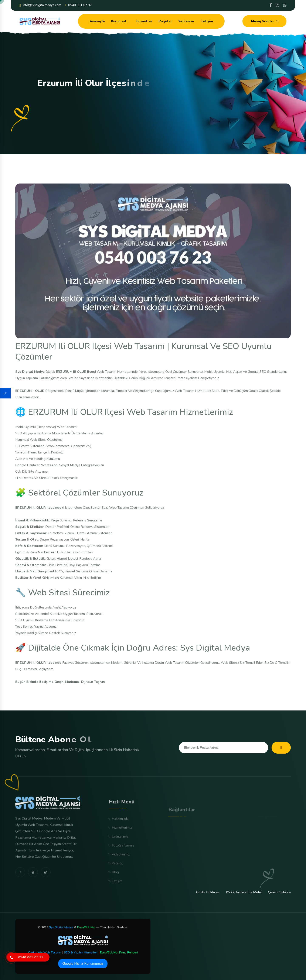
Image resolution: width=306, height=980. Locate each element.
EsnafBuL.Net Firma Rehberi (119, 952)
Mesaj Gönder (265, 21)
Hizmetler (144, 21)
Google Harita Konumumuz (83, 964)
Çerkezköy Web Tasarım (45, 952)
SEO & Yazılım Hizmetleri (81, 952)
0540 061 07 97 (79, 5)
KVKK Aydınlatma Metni (244, 892)
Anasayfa (97, 21)
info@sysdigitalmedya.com (40, 5)
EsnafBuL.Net (86, 927)
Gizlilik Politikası (208, 892)
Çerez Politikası (279, 892)
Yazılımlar (186, 21)
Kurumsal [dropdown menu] (119, 21)
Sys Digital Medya (61, 927)
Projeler (165, 21)
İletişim (207, 21)
